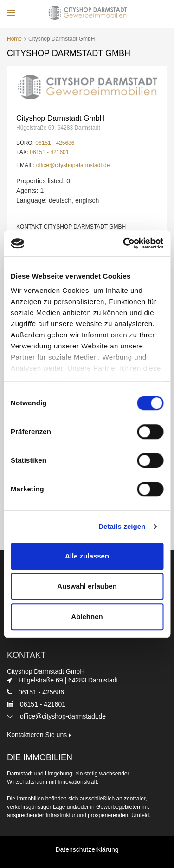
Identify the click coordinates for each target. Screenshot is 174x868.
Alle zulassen (87, 556)
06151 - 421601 (49, 152)
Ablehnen (87, 617)
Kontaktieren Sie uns (39, 735)
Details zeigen (122, 526)
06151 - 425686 (55, 143)
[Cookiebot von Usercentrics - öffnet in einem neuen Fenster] (124, 243)
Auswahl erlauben (87, 586)
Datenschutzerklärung (87, 849)
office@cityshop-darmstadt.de (73, 165)
